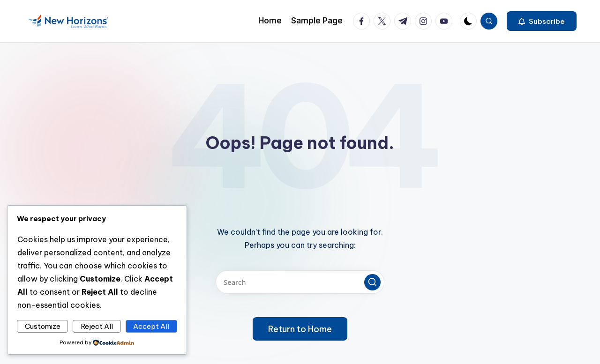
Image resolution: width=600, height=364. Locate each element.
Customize (43, 326)
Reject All (97, 326)
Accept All (151, 326)
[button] (542, 21)
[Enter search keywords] (300, 282)
